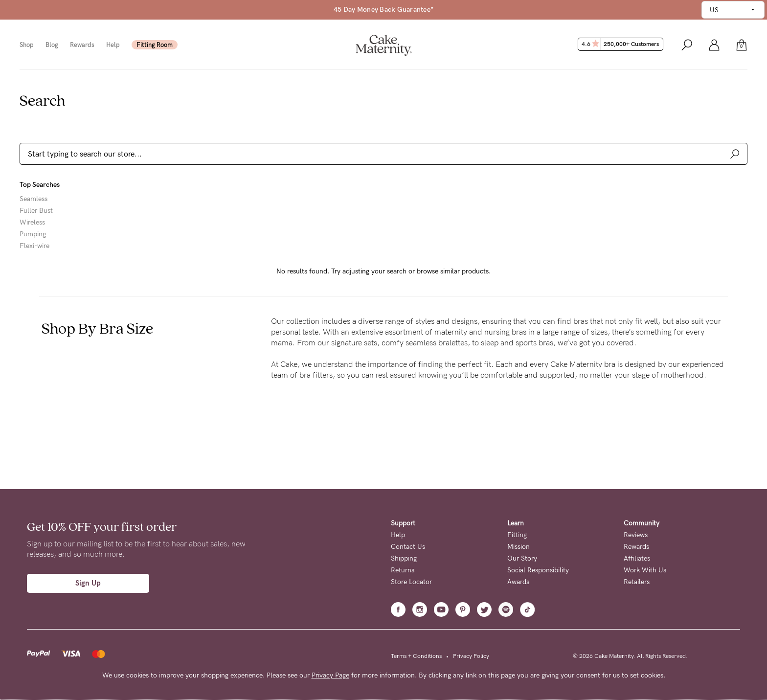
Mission (519, 547)
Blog (52, 45)
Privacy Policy (471, 656)
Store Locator (411, 582)
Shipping (404, 558)
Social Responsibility (538, 570)
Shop (27, 45)
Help (113, 45)
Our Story (522, 558)
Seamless (34, 199)
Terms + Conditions (416, 656)
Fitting (517, 535)
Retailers (637, 582)
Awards (518, 582)
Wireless (32, 223)
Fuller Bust (36, 211)
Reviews (636, 535)
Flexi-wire (34, 246)
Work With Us (645, 570)
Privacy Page (330, 675)
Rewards (82, 45)
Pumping (33, 234)
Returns (403, 570)
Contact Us (408, 547)
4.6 (621, 44)
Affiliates (637, 558)
